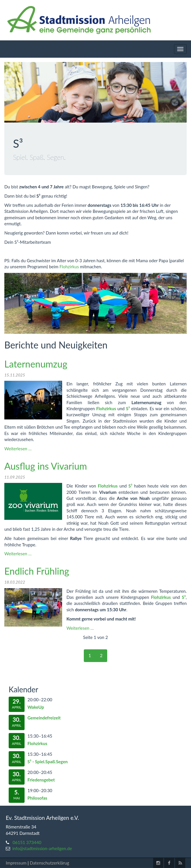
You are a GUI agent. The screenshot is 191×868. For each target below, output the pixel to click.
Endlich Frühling (37, 571)
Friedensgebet (41, 780)
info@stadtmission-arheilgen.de (42, 848)
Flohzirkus (69, 267)
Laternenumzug (36, 364)
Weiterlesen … (18, 449)
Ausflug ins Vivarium (46, 466)
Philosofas (37, 798)
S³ (128, 408)
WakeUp (36, 707)
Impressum (16, 863)
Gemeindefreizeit (44, 718)
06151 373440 (27, 842)
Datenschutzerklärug (49, 863)
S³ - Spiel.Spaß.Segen (48, 762)
